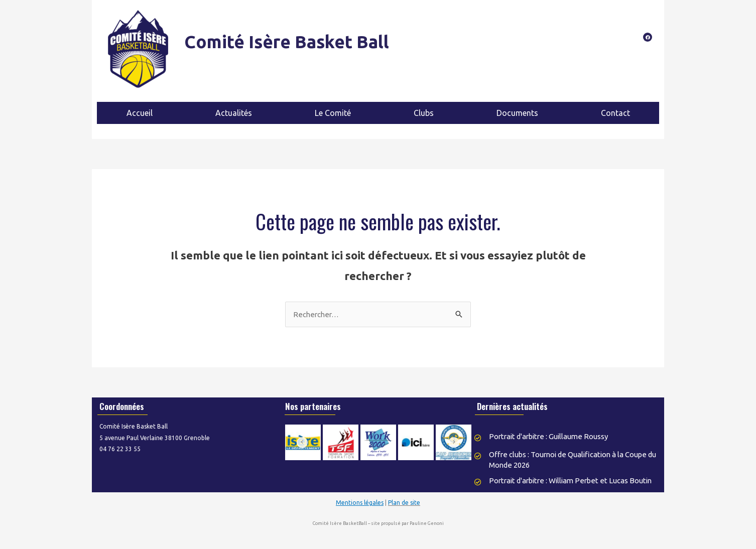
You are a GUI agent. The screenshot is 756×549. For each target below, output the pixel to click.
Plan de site (404, 511)
